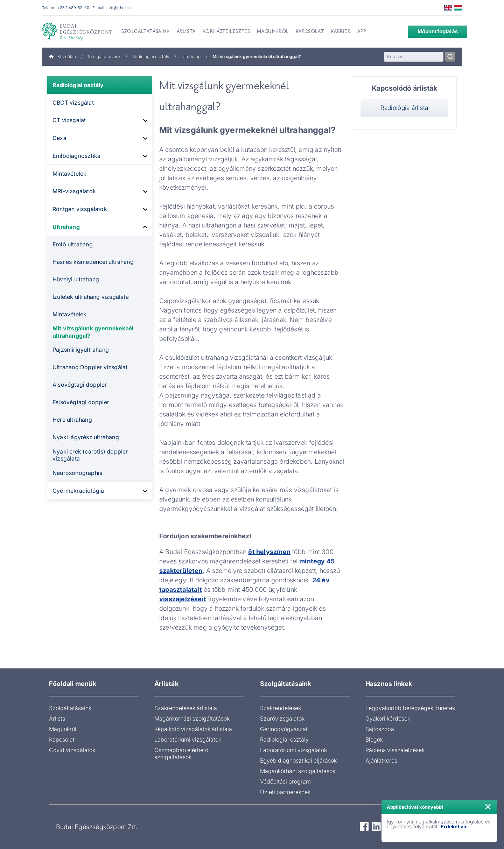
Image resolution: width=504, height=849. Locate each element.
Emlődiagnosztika (76, 156)
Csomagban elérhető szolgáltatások (181, 753)
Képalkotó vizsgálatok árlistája (193, 729)
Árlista (57, 718)
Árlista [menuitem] (186, 32)
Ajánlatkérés (381, 760)
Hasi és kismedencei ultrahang (93, 262)
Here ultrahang (72, 420)
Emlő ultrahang (73, 244)
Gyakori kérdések (388, 718)
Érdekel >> (454, 826)
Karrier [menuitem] (341, 32)
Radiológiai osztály (151, 57)
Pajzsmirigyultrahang (81, 350)
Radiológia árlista (404, 108)
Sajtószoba (380, 729)
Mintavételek (69, 174)
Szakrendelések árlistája (186, 708)
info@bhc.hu (118, 8)
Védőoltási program (285, 781)
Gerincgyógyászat (284, 729)
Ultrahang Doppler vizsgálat (90, 367)
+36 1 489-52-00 (73, 8)
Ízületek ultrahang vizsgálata (91, 297)
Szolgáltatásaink (104, 57)
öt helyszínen (269, 552)
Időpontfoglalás (432, 31)
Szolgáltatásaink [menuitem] (146, 32)
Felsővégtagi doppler (81, 402)
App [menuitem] (362, 32)
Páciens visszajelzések (395, 750)
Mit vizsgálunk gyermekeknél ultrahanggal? (93, 332)
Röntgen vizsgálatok (80, 209)
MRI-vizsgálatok (74, 191)
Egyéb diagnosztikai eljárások (298, 760)
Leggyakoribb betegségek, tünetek (410, 708)
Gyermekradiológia (78, 491)
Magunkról (63, 729)
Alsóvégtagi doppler (80, 385)
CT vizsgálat (69, 120)
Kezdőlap (62, 57)
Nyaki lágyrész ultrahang (86, 437)
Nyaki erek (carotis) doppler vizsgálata (90, 455)
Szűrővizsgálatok (282, 718)
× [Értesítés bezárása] (488, 806)
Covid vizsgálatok (72, 750)
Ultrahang (191, 57)
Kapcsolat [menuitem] (310, 32)
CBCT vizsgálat (73, 103)
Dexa (59, 138)
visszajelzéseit (183, 599)
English (448, 8)
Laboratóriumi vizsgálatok (188, 739)
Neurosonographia (78, 473)
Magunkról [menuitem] (273, 32)
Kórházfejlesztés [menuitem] (226, 32)
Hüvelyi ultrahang (76, 279)
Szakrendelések (281, 708)
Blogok (374, 739)
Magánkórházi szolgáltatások (192, 718)
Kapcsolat (62, 739)
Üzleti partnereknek (285, 792)
